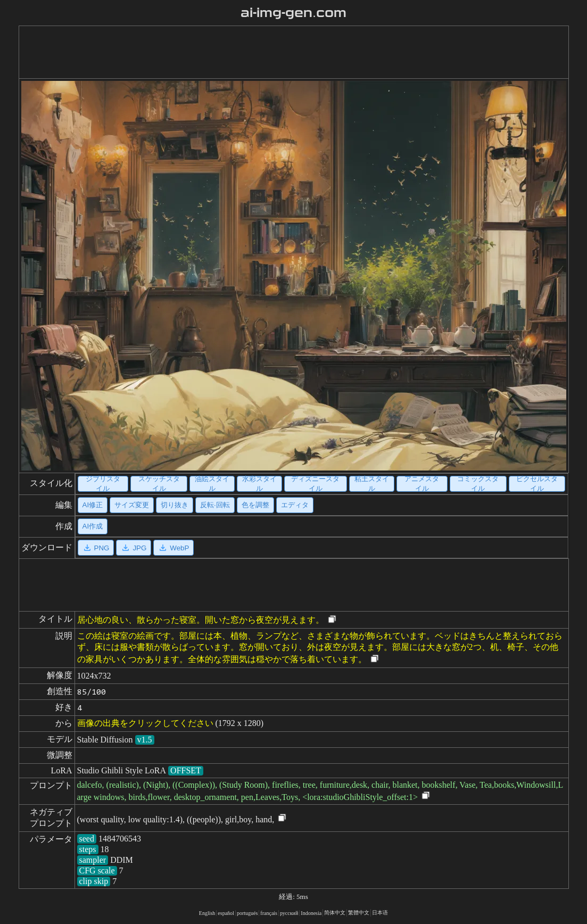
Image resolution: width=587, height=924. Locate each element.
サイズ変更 (132, 505)
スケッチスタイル (159, 484)
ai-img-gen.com (293, 13)
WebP (173, 548)
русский (289, 913)
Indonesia (311, 913)
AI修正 (93, 505)
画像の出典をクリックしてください (145, 723)
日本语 (380, 913)
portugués (247, 913)
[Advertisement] (285, 52)
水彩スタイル (259, 484)
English (207, 913)
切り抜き (175, 505)
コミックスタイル (478, 484)
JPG (134, 548)
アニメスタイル (422, 484)
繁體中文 (359, 913)
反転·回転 (215, 505)
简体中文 (335, 913)
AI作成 (93, 526)
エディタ (295, 505)
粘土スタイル (372, 484)
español (226, 913)
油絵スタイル (212, 484)
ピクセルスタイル (537, 484)
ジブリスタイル (103, 484)
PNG (96, 548)
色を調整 (255, 505)
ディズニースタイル (315, 484)
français (269, 913)
